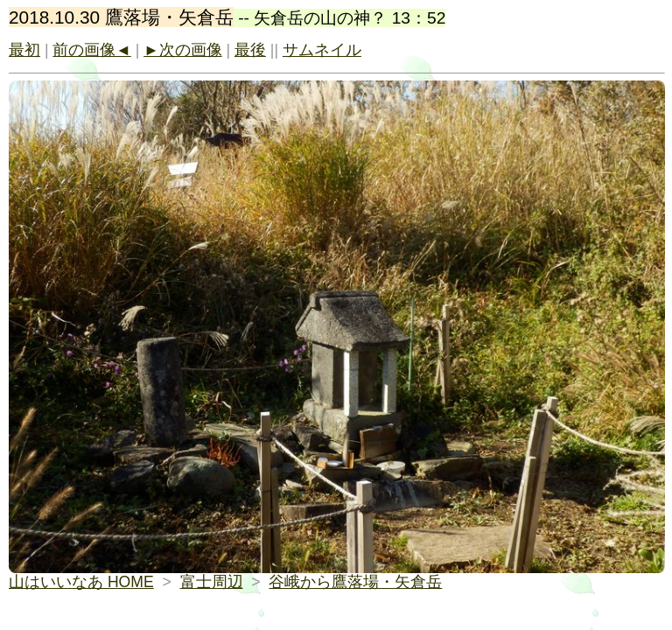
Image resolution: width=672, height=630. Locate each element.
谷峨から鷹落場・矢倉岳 (355, 582)
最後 (250, 50)
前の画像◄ (91, 50)
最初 (24, 50)
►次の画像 (182, 50)
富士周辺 (212, 582)
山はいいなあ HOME (81, 582)
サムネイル (322, 50)
